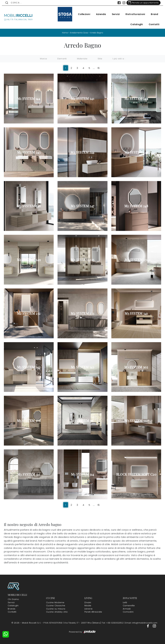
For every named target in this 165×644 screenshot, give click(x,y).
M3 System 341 (136, 313)
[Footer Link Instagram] (154, 626)
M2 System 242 (136, 99)
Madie (88, 606)
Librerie (88, 609)
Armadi (127, 609)
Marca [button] (43, 59)
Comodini (128, 612)
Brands (12, 609)
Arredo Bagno (98, 33)
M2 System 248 (136, 206)
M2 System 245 (136, 152)
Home (63, 33)
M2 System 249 (29, 260)
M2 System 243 (29, 152)
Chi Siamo (13, 599)
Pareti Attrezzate (93, 612)
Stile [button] (100, 59)
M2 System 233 (82, 313)
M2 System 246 (29, 206)
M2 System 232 (29, 313)
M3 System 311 (82, 421)
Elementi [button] (62, 59)
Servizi (114, 14)
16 (99, 68)
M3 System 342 (29, 367)
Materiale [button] (82, 59)
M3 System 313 (29, 474)
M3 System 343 (82, 367)
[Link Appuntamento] (142, 3)
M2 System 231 (136, 260)
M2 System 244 (82, 152)
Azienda (99, 14)
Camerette (129, 606)
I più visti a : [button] (119, 59)
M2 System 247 (82, 206)
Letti (125, 602)
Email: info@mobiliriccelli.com (141, 623)
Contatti (152, 24)
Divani (88, 602)
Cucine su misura (56, 609)
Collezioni (82, 14)
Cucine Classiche (56, 606)
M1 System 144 (29, 99)
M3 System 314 (82, 474)
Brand (153, 14)
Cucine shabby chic (57, 612)
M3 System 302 (136, 367)
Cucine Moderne (55, 602)
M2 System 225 (82, 260)
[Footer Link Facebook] (148, 626)
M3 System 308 (29, 421)
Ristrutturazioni (133, 14)
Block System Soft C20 (136, 474)
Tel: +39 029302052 (113, 623)
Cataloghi (135, 24)
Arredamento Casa (78, 33)
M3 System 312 (136, 421)
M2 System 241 (82, 99)
